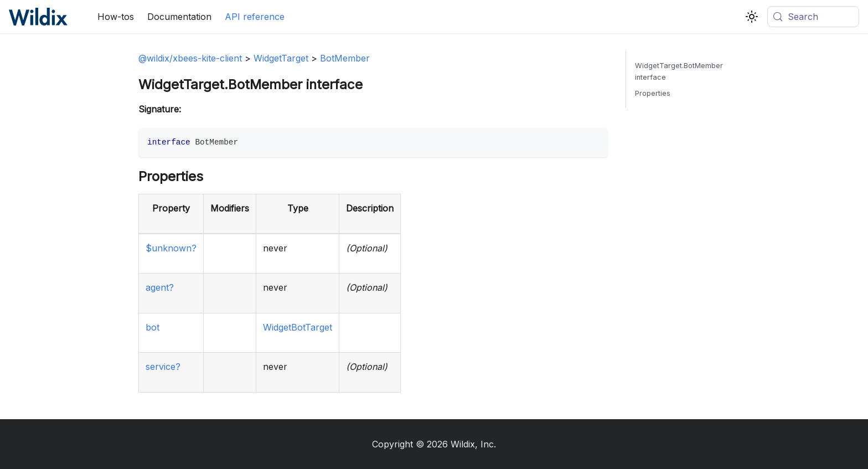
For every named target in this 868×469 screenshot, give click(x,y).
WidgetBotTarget (298, 327)
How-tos (116, 17)
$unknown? (171, 248)
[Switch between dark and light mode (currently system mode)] (752, 17)
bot (153, 327)
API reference (255, 17)
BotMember (345, 58)
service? (163, 367)
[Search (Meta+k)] (813, 17)
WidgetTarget (281, 58)
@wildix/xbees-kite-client (190, 58)
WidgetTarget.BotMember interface (679, 71)
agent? (160, 287)
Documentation (179, 17)
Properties (653, 93)
